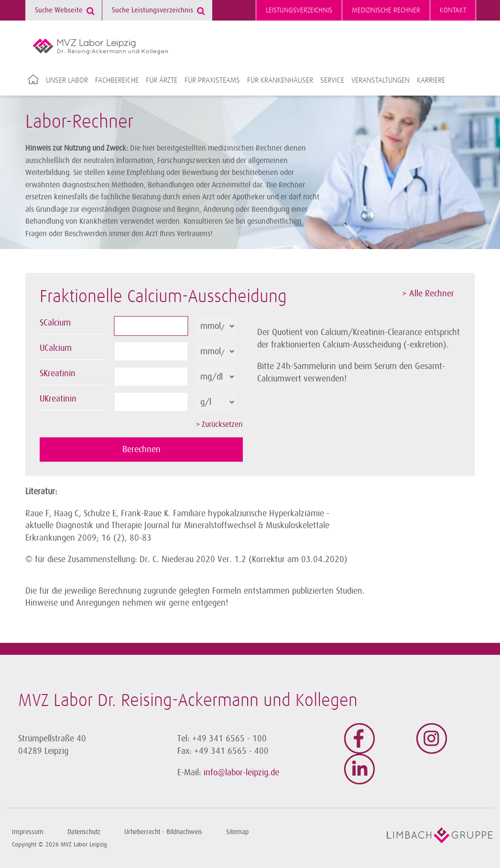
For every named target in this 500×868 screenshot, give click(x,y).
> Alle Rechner (428, 293)
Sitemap (237, 832)
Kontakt (453, 10)
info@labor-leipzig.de (241, 772)
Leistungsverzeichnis (299, 10)
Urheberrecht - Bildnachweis (163, 832)
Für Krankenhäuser (280, 80)
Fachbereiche (117, 80)
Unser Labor (67, 80)
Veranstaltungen (380, 80)
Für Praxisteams (212, 80)
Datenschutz (84, 832)
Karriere (431, 80)
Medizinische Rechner (386, 10)
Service (332, 80)
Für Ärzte (162, 80)
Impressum (28, 832)
